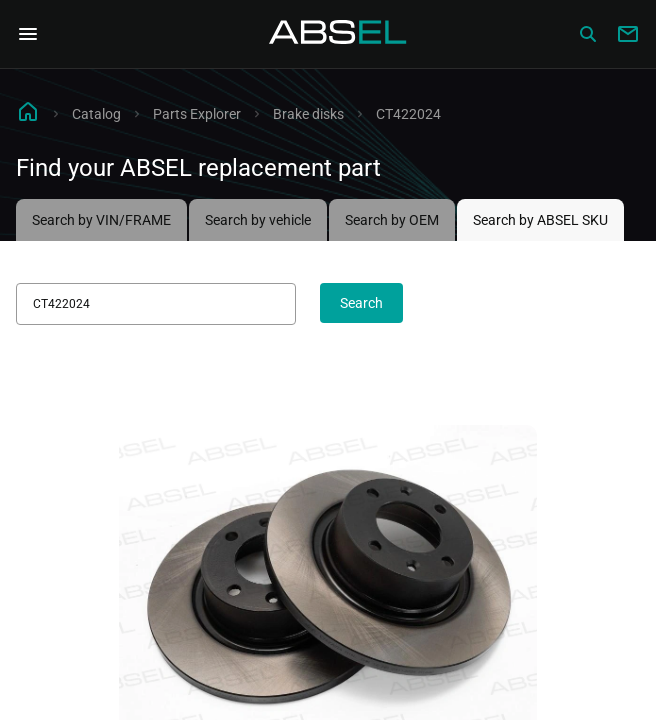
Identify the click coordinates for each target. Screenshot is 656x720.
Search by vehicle (258, 220)
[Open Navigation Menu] (28, 34)
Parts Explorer (197, 114)
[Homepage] (338, 34)
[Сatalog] (588, 34)
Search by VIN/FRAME (101, 220)
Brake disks (308, 114)
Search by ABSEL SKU (540, 220)
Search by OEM (392, 220)
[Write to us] (628, 34)
